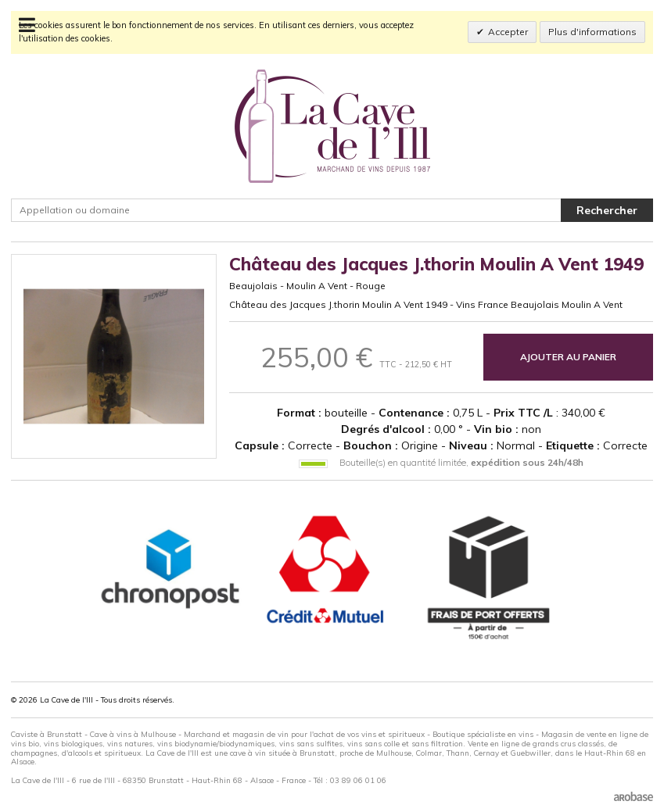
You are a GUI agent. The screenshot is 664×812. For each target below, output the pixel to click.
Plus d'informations (592, 32)
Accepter (508, 32)
